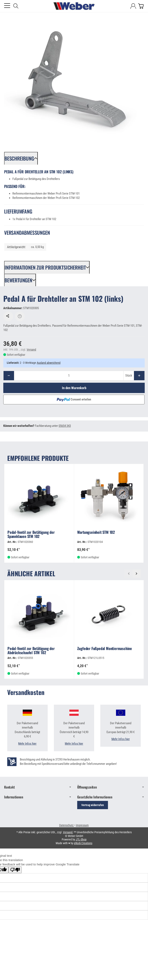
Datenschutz (67, 826)
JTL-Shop (81, 840)
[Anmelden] (133, 6)
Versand (31, 350)
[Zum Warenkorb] (141, 6)
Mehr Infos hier (27, 744)
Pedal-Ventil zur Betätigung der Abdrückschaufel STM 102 (31, 651)
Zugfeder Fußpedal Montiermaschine (105, 649)
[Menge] (69, 376)
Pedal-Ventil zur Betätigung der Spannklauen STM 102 (31, 535)
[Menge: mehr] (139, 376)
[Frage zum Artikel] (20, 317)
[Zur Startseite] (74, 6)
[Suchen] (16, 6)
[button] (21, 158)
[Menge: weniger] (9, 376)
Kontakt (38, 788)
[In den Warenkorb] (74, 388)
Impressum (82, 826)
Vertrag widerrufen (93, 806)
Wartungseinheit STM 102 (96, 533)
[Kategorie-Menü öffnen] (7, 6)
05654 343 (65, 426)
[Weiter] (137, 574)
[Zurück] (129, 574)
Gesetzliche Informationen (111, 798)
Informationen (38, 798)
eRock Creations (83, 844)
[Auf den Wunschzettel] (8, 317)
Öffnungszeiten (111, 788)
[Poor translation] (15, 870)
